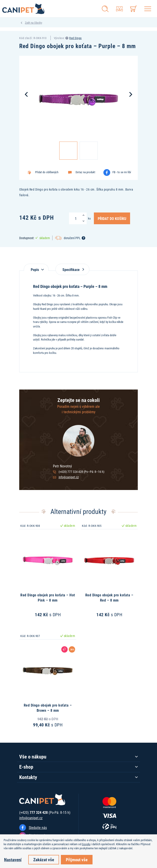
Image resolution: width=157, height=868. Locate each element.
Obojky (38, 23)
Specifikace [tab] (72, 269)
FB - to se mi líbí (122, 172)
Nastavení (13, 860)
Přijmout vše (77, 860)
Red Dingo (76, 38)
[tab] (36, 267)
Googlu (86, 844)
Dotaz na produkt (85, 172)
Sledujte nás (38, 827)
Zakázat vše (44, 860)
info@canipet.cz (69, 477)
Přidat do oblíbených (47, 172)
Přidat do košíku (112, 218)
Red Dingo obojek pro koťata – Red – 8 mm (109, 597)
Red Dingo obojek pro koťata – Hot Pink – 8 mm (48, 597)
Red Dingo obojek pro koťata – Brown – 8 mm (48, 708)
